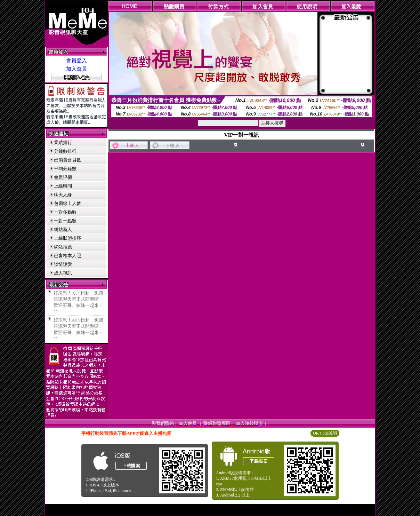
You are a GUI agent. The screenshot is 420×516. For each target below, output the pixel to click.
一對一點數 (65, 221)
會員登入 (76, 61)
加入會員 (76, 69)
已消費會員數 (67, 160)
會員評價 (63, 177)
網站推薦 (63, 247)
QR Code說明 (325, 433)
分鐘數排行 (65, 151)
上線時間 (63, 186)
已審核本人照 (67, 256)
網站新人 (63, 229)
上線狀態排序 (67, 238)
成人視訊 (63, 273)
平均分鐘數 (65, 169)
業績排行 (63, 142)
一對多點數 (65, 212)
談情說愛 (63, 264)
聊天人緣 (63, 195)
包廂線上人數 (67, 203)
